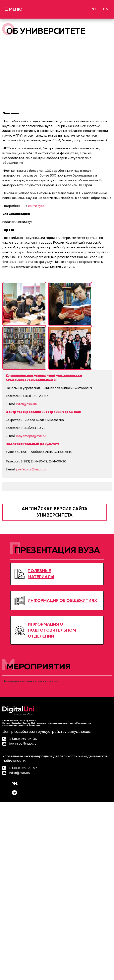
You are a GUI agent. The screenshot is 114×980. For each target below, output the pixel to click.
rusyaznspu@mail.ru (31, 436)
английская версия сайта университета (55, 512)
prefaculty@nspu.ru (31, 470)
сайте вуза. (37, 206)
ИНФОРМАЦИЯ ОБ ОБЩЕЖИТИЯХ (62, 601)
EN (106, 9)
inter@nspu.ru (27, 404)
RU (93, 9)
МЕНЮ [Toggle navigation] (14, 9)
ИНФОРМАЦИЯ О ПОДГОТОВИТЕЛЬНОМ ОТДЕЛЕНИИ (52, 630)
